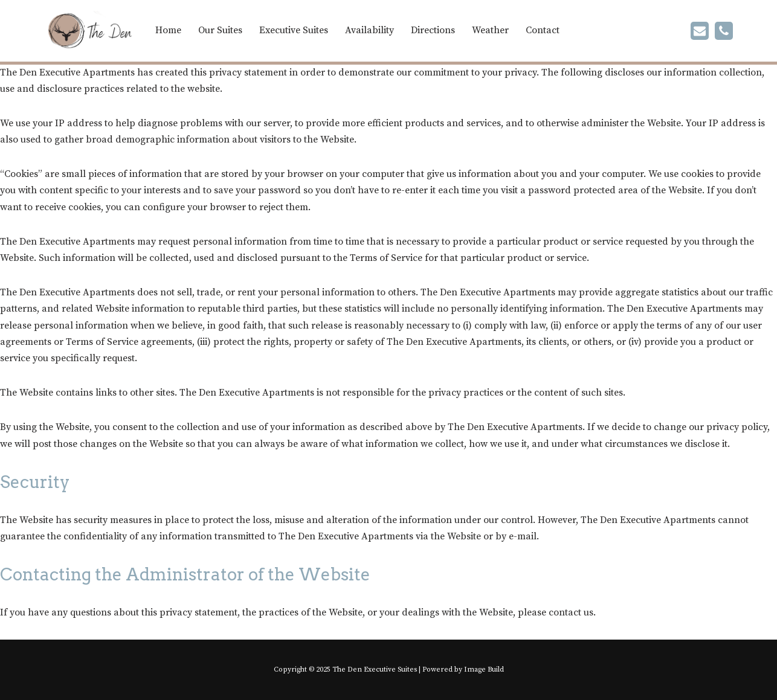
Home (168, 30)
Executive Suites (294, 30)
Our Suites (220, 30)
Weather (490, 30)
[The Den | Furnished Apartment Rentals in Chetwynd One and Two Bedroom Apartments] (89, 31)
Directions (433, 30)
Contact (543, 30)
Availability (369, 30)
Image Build (484, 669)
